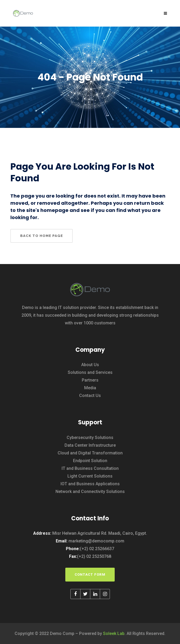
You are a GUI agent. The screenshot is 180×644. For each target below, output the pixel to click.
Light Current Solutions (90, 476)
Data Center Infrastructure (90, 445)
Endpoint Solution (90, 461)
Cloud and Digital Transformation (90, 453)
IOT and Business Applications (90, 484)
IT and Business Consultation (90, 468)
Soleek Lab (114, 633)
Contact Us (90, 396)
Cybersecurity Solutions (90, 438)
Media (90, 388)
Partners (90, 380)
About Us (90, 365)
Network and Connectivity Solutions (90, 492)
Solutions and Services (90, 372)
